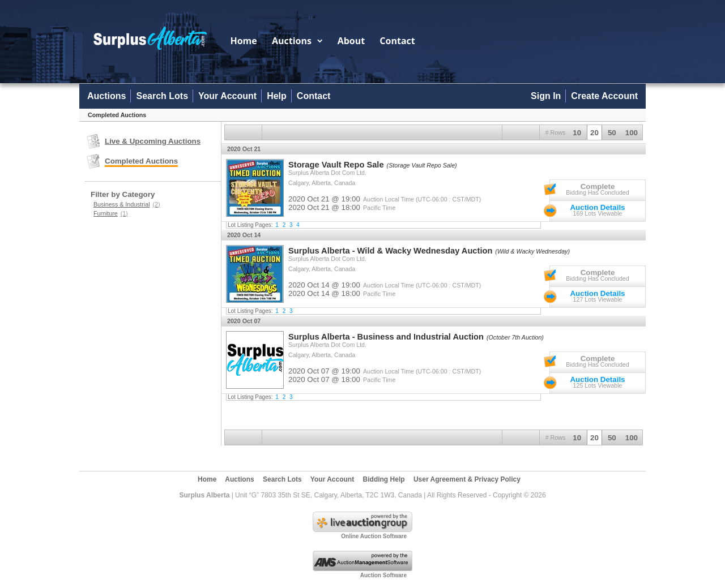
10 (577, 133)
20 (594, 133)
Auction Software (383, 575)
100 (632, 133)
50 (612, 133)
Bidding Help (384, 479)
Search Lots (162, 96)
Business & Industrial (127, 204)
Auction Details (597, 207)
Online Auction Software (374, 536)
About (351, 41)
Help (277, 96)
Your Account (227, 96)
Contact (397, 41)
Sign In (546, 96)
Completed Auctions (141, 161)
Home (243, 41)
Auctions (297, 41)
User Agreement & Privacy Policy (467, 479)
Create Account (604, 96)
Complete (598, 186)
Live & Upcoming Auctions (153, 141)
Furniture (111, 213)
